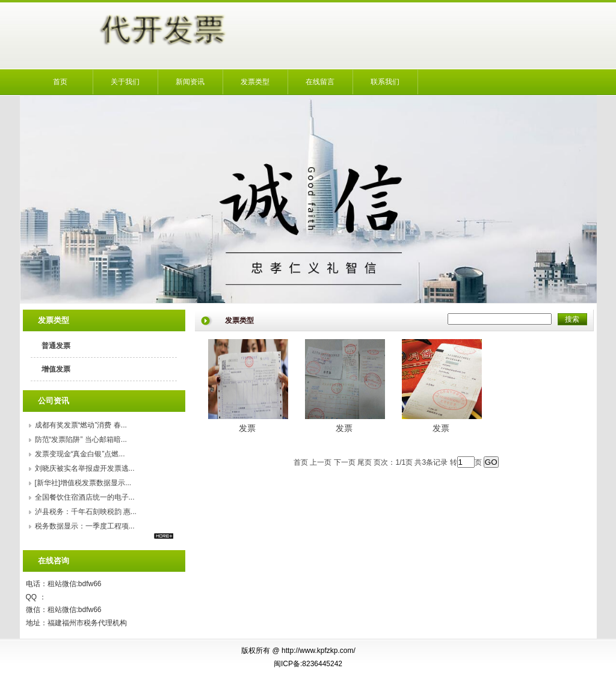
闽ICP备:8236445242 (308, 664)
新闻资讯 (190, 82)
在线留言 (320, 82)
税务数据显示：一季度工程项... (85, 526)
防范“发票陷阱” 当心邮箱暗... (81, 440)
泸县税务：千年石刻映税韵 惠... (86, 512)
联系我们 (385, 82)
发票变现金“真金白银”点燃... (80, 454)
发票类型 (255, 82)
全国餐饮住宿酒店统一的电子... (85, 497)
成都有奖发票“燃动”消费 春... (81, 425)
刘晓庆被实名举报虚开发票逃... (85, 468)
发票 (247, 428)
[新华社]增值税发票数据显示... (83, 483)
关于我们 (125, 82)
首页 (60, 82)
